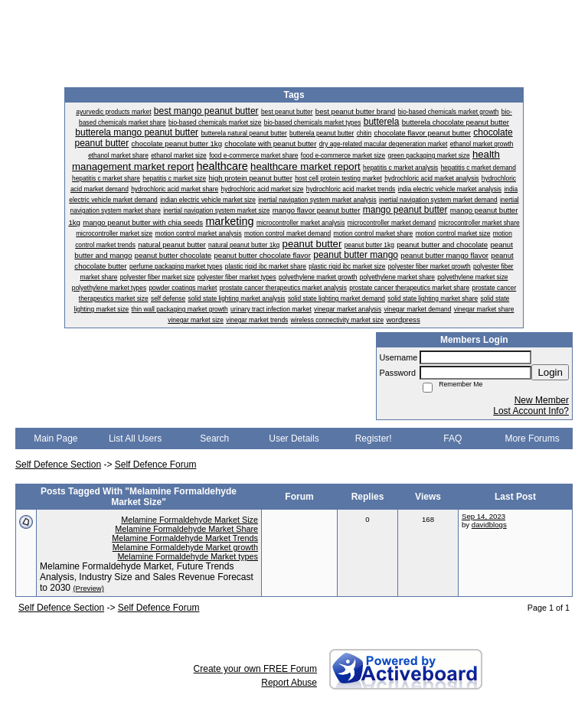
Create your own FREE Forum (255, 669)
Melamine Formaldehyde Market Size (189, 520)
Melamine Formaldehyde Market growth (185, 547)
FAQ (452, 439)
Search (214, 439)
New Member (542, 400)
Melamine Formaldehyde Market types (188, 556)
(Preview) (88, 588)
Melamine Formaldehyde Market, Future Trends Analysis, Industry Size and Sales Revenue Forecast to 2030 (147, 577)
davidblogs (489, 525)
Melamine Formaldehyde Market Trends (185, 538)
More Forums (532, 439)
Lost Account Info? (531, 411)
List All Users (135, 439)
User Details (294, 439)
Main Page (56, 439)
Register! (374, 439)
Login (550, 372)
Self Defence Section (58, 465)
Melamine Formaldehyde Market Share (186, 529)
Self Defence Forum (156, 465)
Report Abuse (289, 683)
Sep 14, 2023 (483, 516)
